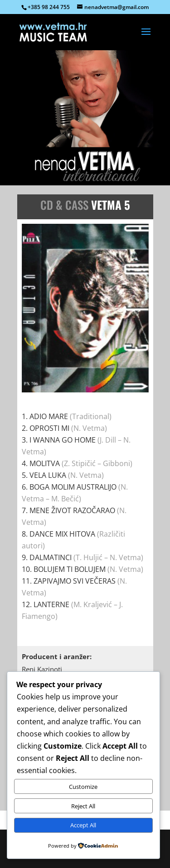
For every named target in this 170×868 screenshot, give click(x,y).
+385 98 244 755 (49, 7)
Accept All (83, 825)
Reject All (83, 806)
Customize (83, 787)
